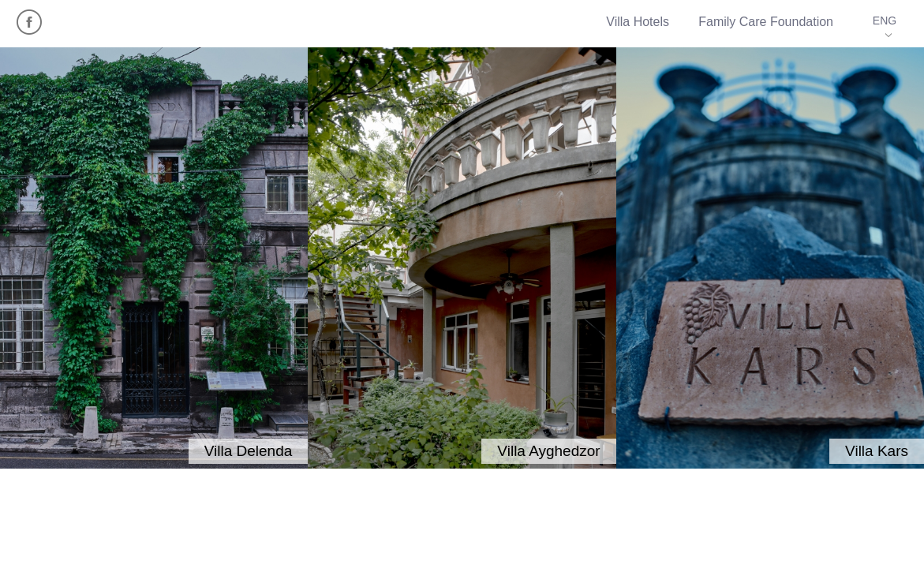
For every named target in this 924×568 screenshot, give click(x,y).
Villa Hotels (638, 22)
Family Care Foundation (766, 22)
